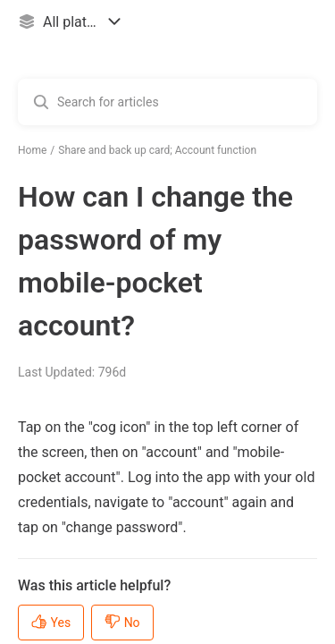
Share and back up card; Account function (157, 150)
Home (32, 150)
